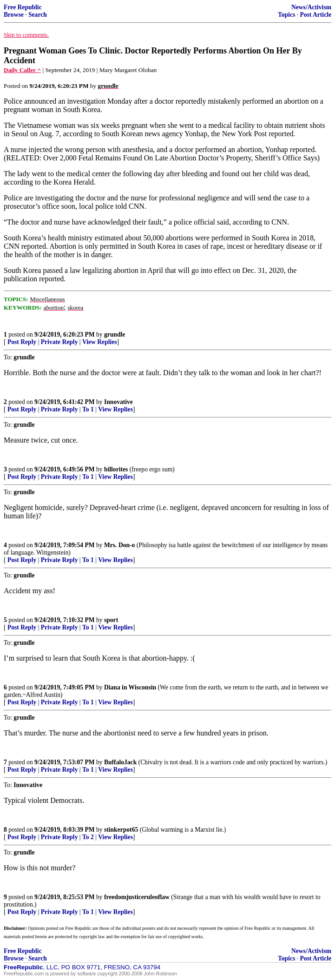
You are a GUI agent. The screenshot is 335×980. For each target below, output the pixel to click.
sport (111, 620)
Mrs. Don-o (119, 545)
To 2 (88, 837)
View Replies (100, 342)
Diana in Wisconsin (130, 687)
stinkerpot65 (121, 830)
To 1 (88, 409)
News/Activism (311, 7)
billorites (116, 469)
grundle (115, 334)
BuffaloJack (120, 762)
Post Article (315, 15)
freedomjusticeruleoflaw (137, 897)
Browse (14, 15)
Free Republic (23, 7)
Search (38, 15)
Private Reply (59, 342)
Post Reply (22, 342)
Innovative (118, 402)
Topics (286, 15)
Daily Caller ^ (22, 70)
